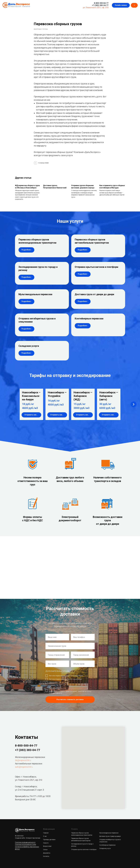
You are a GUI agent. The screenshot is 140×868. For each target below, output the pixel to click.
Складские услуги (29, 346)
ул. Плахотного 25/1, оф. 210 (96, 8)
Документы (47, 853)
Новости (46, 843)
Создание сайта (20, 838)
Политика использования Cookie (25, 844)
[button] (121, 5)
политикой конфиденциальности (74, 688)
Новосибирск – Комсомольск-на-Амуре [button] (31, 396)
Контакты (46, 856)
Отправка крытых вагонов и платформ (96, 267)
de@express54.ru (23, 760)
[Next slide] (134, 404)
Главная (46, 833)
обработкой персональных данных (63, 690)
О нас (45, 836)
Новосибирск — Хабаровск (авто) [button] (109, 396)
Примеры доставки (49, 840)
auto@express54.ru (24, 767)
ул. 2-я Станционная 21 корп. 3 (29, 790)
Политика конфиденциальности (25, 842)
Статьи (45, 850)
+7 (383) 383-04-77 (100, 5)
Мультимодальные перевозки (35, 294)
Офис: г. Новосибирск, (26, 777)
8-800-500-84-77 (101, 3)
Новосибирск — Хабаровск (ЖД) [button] (83, 396)
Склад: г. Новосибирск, (26, 786)
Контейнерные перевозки (89, 319)
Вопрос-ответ (47, 846)
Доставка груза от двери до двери (94, 294)
